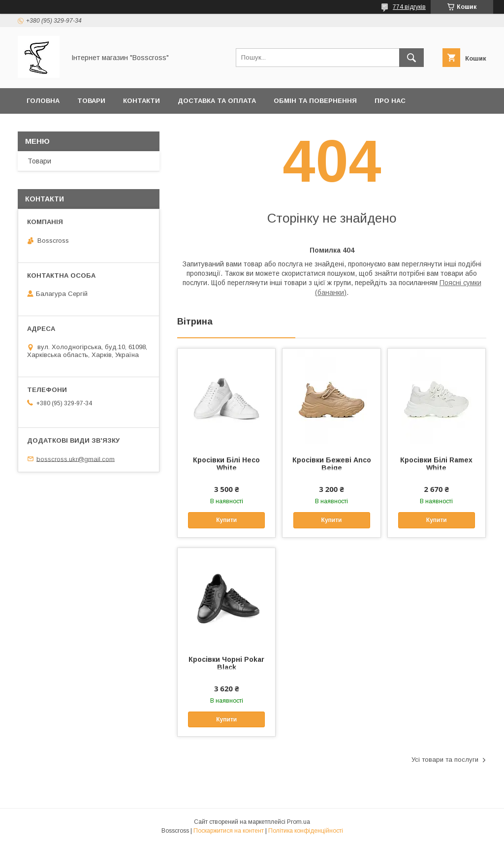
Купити (226, 520)
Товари (91, 101)
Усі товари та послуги (445, 760)
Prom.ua (299, 822)
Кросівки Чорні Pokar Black (226, 663)
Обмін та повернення (315, 101)
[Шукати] (411, 58)
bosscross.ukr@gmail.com (76, 459)
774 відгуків (409, 7)
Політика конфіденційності (306, 831)
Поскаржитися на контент (229, 831)
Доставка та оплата (217, 101)
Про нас (390, 101)
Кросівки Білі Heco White (226, 464)
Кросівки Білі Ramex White (436, 464)
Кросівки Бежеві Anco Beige (332, 464)
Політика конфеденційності (82, 126)
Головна (43, 101)
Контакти (142, 101)
